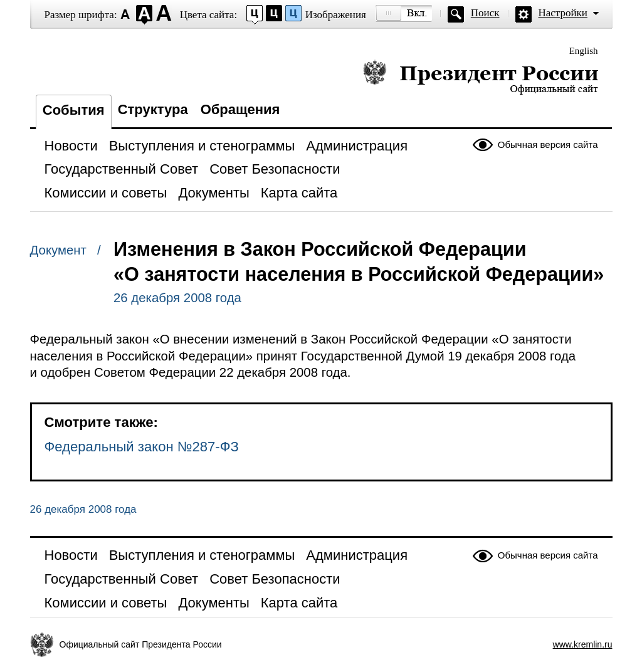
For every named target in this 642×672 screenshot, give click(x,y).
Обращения (240, 109)
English (584, 51)
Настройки (563, 13)
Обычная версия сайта (548, 144)
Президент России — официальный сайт (481, 77)
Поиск (485, 13)
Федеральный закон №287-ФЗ (142, 447)
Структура (153, 109)
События (74, 110)
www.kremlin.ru (583, 644)
